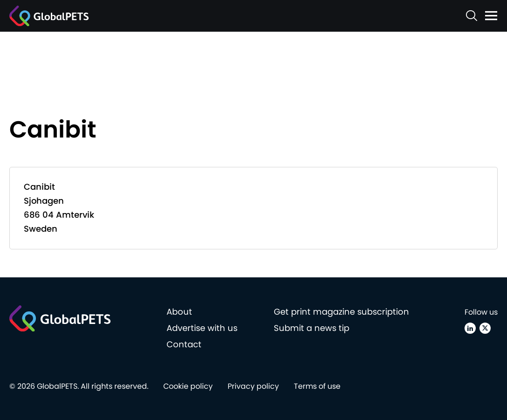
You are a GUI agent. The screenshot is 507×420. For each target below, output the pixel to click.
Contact (184, 344)
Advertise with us (202, 328)
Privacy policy (253, 386)
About (179, 312)
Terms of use (317, 386)
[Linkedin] (470, 328)
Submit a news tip (312, 328)
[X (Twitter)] (485, 328)
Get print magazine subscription (341, 312)
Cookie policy (188, 386)
